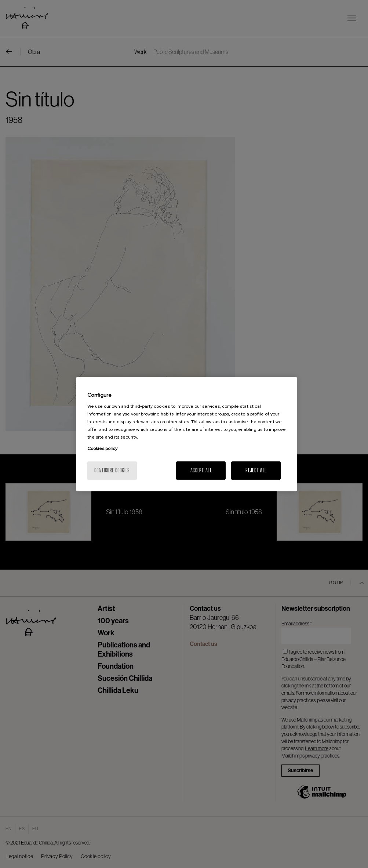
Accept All (201, 470)
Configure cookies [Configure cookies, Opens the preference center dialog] (112, 470)
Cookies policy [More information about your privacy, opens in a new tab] (102, 448)
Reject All (256, 470)
